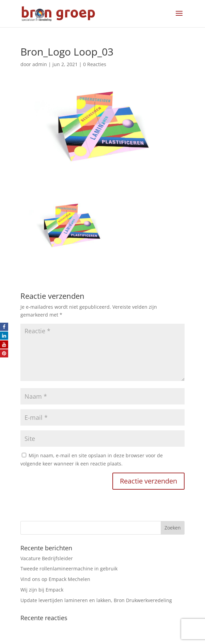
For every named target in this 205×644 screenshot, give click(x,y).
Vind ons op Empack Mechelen (55, 579)
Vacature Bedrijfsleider (47, 558)
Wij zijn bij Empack (42, 590)
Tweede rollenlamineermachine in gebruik (69, 569)
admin (40, 64)
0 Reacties (95, 64)
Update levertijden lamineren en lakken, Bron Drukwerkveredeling (96, 600)
